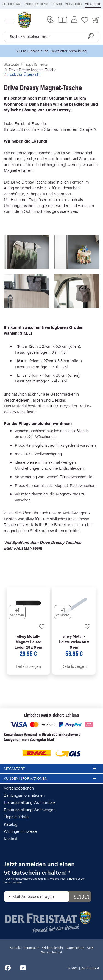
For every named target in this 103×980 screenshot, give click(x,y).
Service (57, 4)
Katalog (11, 824)
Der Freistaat (12, 4)
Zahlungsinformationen (24, 795)
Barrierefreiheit (51, 952)
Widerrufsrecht (53, 947)
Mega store (93, 4)
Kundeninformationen (51, 779)
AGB (90, 947)
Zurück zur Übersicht (22, 74)
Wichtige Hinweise (20, 831)
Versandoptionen (19, 788)
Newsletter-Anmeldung (68, 51)
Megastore (51, 769)
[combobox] (51, 36)
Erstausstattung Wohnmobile (30, 802)
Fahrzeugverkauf (36, 4)
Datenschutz (75, 947)
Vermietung (73, 4)
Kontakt (11, 838)
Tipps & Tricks (16, 817)
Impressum (31, 947)
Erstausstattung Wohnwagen (30, 809)
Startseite (11, 64)
